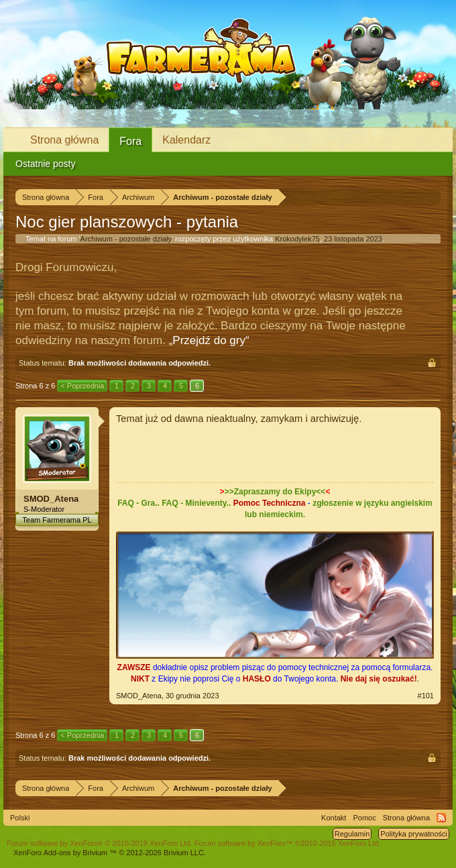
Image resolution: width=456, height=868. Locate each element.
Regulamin (352, 834)
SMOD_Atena (51, 499)
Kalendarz (186, 140)
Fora (130, 141)
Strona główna (64, 140)
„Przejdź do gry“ (209, 340)
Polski (20, 818)
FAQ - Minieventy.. (196, 503)
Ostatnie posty (46, 164)
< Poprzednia (82, 386)
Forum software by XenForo (100, 843)
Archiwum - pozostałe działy (126, 239)
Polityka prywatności (414, 834)
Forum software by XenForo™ (288, 843)
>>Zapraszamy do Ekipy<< (275, 492)
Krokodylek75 (297, 239)
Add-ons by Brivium (110, 853)
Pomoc (364, 818)
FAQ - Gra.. (138, 503)
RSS (441, 818)
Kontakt (334, 818)
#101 (426, 696)
